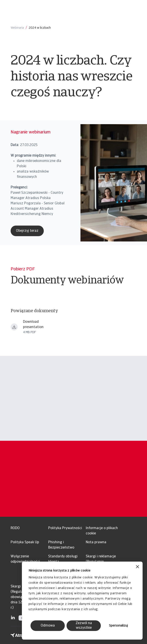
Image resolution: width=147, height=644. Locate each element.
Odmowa (48, 626)
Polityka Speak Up (25, 542)
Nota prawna (96, 542)
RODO (15, 528)
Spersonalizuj (118, 626)
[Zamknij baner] (137, 567)
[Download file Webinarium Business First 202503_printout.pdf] (14, 327)
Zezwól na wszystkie (84, 626)
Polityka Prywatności (65, 528)
